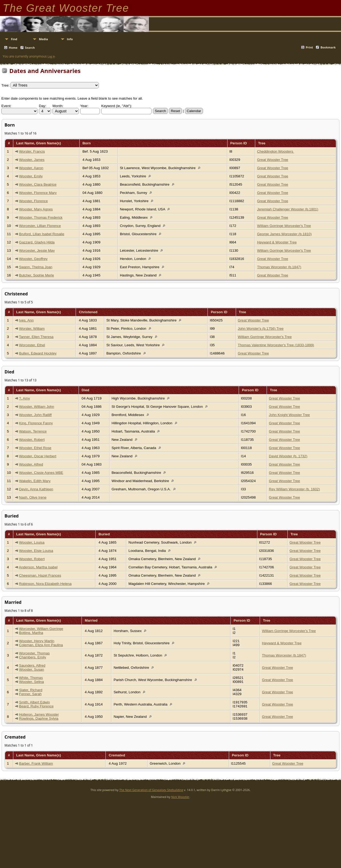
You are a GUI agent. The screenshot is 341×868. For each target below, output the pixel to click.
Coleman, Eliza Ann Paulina (41, 645)
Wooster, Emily (31, 176)
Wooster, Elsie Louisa (36, 551)
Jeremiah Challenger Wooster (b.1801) (288, 209)
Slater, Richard (31, 690)
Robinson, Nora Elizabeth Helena (45, 584)
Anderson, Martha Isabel (38, 567)
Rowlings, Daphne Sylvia (39, 718)
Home (13, 48)
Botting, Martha (31, 633)
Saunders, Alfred (32, 665)
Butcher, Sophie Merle (37, 275)
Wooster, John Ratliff (36, 415)
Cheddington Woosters (276, 151)
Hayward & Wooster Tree (277, 242)
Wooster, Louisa (32, 542)
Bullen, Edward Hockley (38, 353)
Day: (42, 106)
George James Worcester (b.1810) (284, 234)
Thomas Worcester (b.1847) (279, 267)
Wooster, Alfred (31, 464)
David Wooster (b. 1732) (288, 456)
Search (30, 48)
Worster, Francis (32, 151)
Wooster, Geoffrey (33, 259)
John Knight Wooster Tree (289, 415)
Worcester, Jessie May (37, 250)
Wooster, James (32, 160)
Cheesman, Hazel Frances (40, 575)
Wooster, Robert (32, 440)
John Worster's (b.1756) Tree (261, 329)
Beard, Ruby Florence (36, 706)
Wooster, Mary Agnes (36, 209)
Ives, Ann (27, 320)
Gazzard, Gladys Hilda (37, 242)
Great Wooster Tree (273, 160)
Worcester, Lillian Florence (40, 226)
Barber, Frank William (36, 763)
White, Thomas (31, 678)
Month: (58, 106)
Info (70, 39)
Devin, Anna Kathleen (36, 489)
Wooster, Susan (32, 669)
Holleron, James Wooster (39, 714)
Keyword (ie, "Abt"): (117, 106)
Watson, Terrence (33, 431)
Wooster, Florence (34, 201)
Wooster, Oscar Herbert (38, 456)
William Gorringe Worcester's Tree (284, 226)
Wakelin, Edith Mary (35, 481)
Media (43, 39)
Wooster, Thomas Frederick (41, 217)
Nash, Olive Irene (33, 497)
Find (14, 39)
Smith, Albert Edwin (35, 702)
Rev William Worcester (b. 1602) (294, 489)
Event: (6, 106)
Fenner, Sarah (30, 694)
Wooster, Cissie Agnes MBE (41, 473)
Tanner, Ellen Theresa (36, 337)
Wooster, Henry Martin (37, 641)
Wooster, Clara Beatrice (38, 184)
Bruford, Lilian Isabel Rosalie (42, 234)
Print (309, 47)
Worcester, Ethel (32, 345)
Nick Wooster (180, 797)
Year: (84, 106)
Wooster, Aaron (31, 168)
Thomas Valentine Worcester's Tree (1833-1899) (276, 345)
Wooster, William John (37, 407)
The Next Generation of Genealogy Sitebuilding (151, 790)
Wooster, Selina (32, 682)
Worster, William (32, 329)
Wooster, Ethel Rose (35, 448)
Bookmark (328, 47)
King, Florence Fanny (36, 423)
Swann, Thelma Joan (36, 267)
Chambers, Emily (33, 657)
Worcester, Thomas (34, 653)
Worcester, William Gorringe (41, 629)
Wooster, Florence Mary (38, 193)
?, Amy (25, 398)
